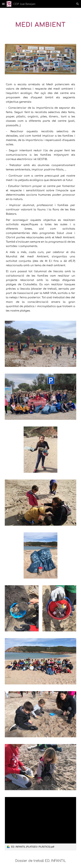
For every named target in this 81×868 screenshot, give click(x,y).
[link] (40, 824)
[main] (40, 24)
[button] (3, 4)
